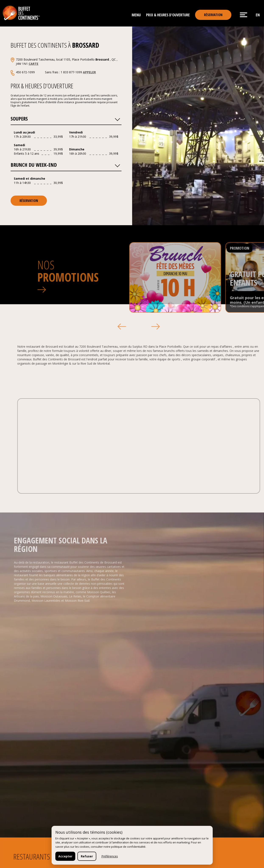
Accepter (65, 856)
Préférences (110, 856)
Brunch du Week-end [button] (65, 164)
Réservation (213, 15)
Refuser (87, 856)
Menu (136, 15)
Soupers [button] (65, 118)
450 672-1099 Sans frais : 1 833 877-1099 (56, 72)
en (258, 15)
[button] (117, 118)
